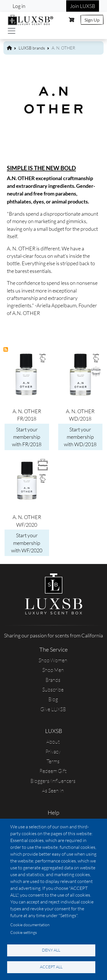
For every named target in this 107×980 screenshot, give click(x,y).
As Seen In (53, 790)
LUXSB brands (32, 48)
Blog (53, 699)
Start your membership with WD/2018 (80, 437)
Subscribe (53, 689)
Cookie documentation (30, 925)
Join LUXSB (83, 6)
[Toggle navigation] (12, 31)
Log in (19, 6)
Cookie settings (24, 932)
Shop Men (53, 670)
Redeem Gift (53, 771)
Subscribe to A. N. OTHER (6, 350)
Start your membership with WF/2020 (27, 543)
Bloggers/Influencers (53, 781)
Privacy (53, 752)
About (53, 742)
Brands (53, 680)
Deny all (51, 950)
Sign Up (92, 20)
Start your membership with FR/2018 (27, 437)
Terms (53, 761)
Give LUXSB (53, 709)
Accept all (51, 967)
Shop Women (53, 660)
